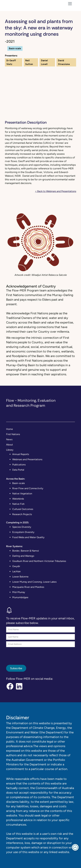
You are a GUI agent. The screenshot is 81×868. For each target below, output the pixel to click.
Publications (19, 465)
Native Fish (18, 504)
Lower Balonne (20, 577)
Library (10, 450)
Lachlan (16, 571)
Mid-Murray (19, 592)
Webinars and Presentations (27, 459)
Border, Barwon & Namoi (26, 551)
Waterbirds (18, 499)
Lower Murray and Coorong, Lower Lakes (34, 582)
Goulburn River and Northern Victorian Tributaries (39, 561)
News (9, 439)
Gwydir (16, 566)
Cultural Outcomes (23, 509)
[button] (69, 4)
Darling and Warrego (23, 556)
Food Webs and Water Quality (28, 537)
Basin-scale (19, 483)
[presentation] (29, 655)
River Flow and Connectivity (28, 488)
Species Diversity (22, 527)
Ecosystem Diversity (23, 532)
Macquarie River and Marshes (28, 587)
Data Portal (18, 470)
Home (9, 429)
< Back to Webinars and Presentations (56, 191)
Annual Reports (21, 454)
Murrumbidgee (20, 597)
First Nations (13, 434)
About (9, 445)
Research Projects (22, 514)
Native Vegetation (22, 494)
